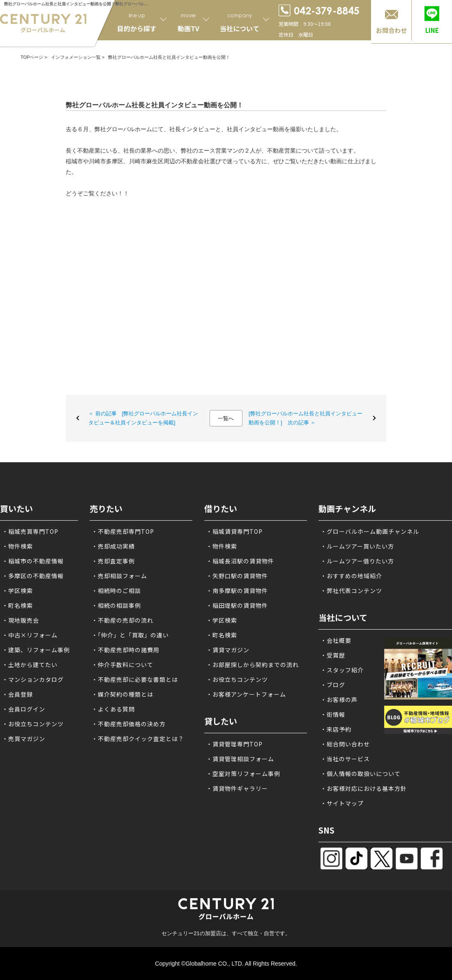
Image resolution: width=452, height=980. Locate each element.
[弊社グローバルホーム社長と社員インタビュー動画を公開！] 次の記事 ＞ (306, 418)
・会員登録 (17, 694)
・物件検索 (17, 546)
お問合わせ (391, 30)
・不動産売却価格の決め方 (129, 724)
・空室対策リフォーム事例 (243, 774)
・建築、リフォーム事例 (36, 650)
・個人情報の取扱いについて (361, 774)
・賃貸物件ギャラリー (237, 788)
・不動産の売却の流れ (122, 620)
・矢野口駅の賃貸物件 (237, 576)
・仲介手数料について (122, 665)
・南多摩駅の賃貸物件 (237, 591)
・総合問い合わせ (345, 744)
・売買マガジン (24, 739)
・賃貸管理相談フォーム (240, 759)
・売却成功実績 (113, 546)
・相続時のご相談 (116, 591)
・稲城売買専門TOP (30, 531)
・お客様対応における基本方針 (364, 788)
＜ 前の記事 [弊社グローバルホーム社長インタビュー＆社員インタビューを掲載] (143, 418)
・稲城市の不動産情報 (33, 561)
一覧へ (226, 418)
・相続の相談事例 (116, 605)
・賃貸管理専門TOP (234, 744)
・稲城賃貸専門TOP (234, 531)
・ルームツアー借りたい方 (357, 561)
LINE (432, 30)
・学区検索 (17, 591)
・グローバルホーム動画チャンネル (370, 531)
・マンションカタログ (33, 679)
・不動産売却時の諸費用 (126, 650)
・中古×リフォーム (30, 635)
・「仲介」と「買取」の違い (130, 635)
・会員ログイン (24, 709)
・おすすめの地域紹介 (351, 576)
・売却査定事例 (113, 561)
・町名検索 (17, 605)
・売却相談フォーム (119, 576)
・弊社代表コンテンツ (351, 591)
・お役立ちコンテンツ (33, 724)
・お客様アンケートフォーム (246, 694)
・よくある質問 (113, 709)
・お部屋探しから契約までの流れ (253, 665)
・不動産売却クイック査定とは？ (138, 739)
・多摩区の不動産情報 (33, 576)
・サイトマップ (342, 803)
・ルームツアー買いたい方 (357, 546)
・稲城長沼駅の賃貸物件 (240, 561)
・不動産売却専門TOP (123, 531)
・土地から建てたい (30, 665)
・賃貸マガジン (228, 650)
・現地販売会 (21, 620)
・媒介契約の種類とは (122, 694)
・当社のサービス (345, 759)
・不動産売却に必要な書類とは (135, 679)
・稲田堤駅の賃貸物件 (237, 605)
